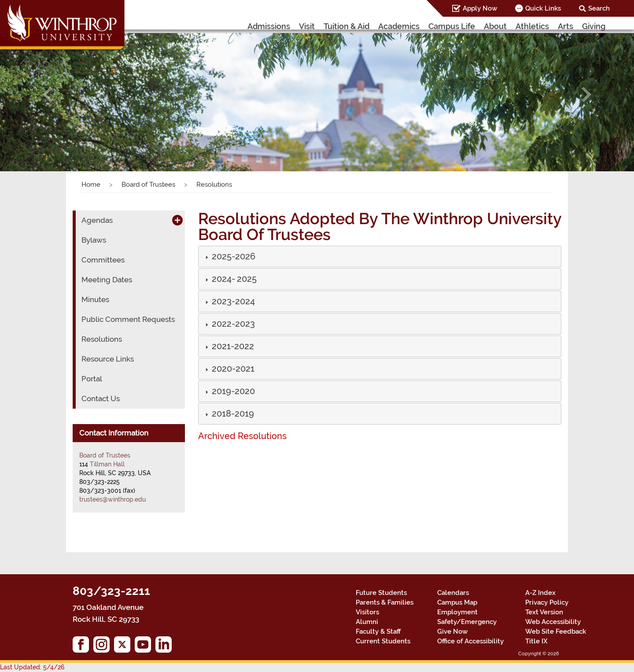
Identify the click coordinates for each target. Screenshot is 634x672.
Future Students (377, 593)
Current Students (378, 641)
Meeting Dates (103, 280)
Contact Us (98, 399)
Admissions (296, 26)
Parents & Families (381, 602)
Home (90, 185)
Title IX (536, 641)
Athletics (538, 26)
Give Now (451, 631)
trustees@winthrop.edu (108, 499)
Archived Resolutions (236, 436)
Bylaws (93, 240)
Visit (331, 26)
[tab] (380, 257)
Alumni (366, 622)
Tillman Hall (105, 464)
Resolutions (99, 339)
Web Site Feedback (551, 631)
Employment (454, 612)
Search (601, 8)
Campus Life (466, 26)
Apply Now (488, 8)
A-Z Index (539, 593)
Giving (594, 26)
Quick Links (548, 8)
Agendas (94, 220)
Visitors (366, 612)
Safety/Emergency (462, 622)
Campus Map (455, 602)
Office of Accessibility (467, 641)
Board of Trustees (142, 185)
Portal (90, 379)
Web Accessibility (549, 622)
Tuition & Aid (370, 26)
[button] (48, 94)
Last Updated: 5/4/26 (26, 667)
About (505, 26)
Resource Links (105, 359)
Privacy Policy (545, 602)
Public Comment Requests (121, 319)
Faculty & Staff (376, 631)
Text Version (542, 612)
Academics (419, 26)
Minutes (94, 300)
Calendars (450, 593)
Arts (568, 26)
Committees (100, 260)
